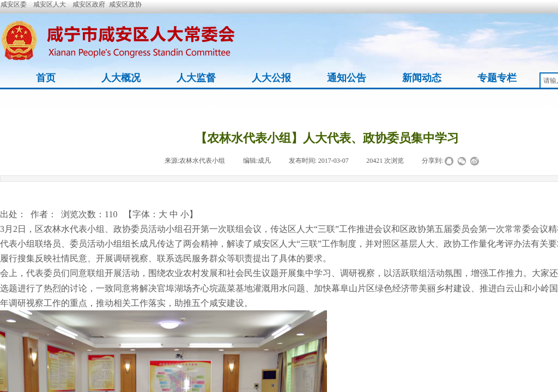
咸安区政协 (125, 4)
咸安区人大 (50, 4)
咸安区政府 (89, 4)
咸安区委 (14, 4)
